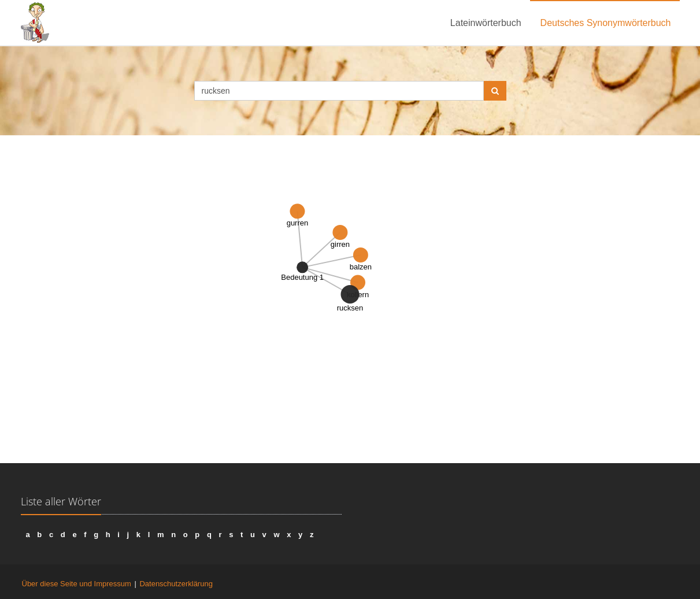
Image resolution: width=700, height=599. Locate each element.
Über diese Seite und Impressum (77, 584)
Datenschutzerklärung (176, 584)
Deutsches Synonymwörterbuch (606, 23)
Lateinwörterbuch (486, 23)
